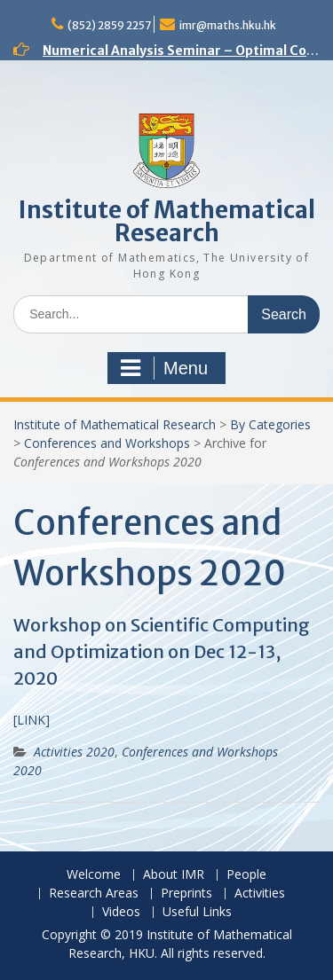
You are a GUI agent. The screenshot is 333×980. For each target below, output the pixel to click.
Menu (164, 368)
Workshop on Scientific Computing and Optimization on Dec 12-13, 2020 (162, 651)
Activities (260, 894)
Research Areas (94, 894)
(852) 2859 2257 (109, 25)
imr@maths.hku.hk (228, 25)
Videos (121, 912)
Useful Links (197, 912)
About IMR (174, 875)
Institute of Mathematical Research (167, 221)
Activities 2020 (74, 752)
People (246, 875)
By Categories (270, 424)
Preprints (186, 894)
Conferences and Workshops (107, 443)
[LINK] (32, 720)
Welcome (94, 875)
